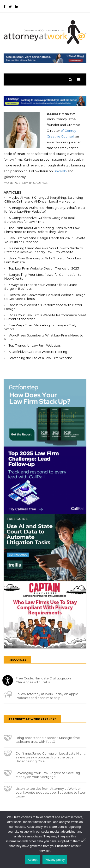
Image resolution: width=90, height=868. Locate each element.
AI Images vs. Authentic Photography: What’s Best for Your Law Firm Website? (45, 210)
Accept (33, 860)
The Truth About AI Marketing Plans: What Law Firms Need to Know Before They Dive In (42, 230)
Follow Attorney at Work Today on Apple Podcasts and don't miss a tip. (47, 696)
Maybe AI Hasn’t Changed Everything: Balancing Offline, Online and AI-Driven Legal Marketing (44, 199)
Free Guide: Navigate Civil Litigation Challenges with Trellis (43, 680)
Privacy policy (55, 860)
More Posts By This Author (26, 183)
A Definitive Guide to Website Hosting (38, 352)
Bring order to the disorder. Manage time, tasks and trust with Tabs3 (48, 740)
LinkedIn (60, 171)
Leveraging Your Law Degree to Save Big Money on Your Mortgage (48, 775)
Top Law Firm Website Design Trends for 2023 (44, 268)
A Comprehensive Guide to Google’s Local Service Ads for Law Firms (39, 220)
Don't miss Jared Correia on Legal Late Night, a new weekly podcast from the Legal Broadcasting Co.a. (51, 757)
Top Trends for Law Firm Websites (35, 345)
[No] (84, 840)
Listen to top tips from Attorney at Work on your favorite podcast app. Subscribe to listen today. (51, 792)
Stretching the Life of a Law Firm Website (40, 358)
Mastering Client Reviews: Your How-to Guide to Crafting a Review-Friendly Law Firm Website (44, 250)
